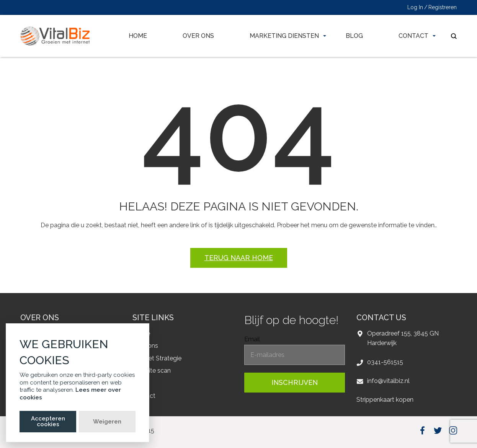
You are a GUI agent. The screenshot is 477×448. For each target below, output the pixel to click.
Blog (354, 36)
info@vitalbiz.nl (388, 381)
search (454, 36)
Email (252, 339)
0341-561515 (385, 362)
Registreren (443, 7)
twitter (438, 430)
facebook (422, 430)
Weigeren (107, 422)
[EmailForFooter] (295, 355)
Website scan (152, 371)
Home (138, 36)
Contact (413, 36)
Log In (415, 7)
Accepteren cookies (48, 421)
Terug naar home (239, 258)
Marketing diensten (284, 36)
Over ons (198, 36)
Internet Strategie (157, 358)
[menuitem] (138, 36)
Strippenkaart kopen (385, 400)
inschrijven (295, 382)
